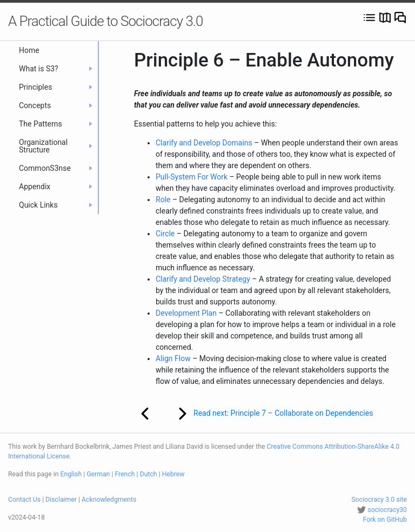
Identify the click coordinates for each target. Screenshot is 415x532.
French (125, 474)
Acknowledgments (109, 500)
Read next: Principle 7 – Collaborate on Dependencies (268, 414)
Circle (165, 234)
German (98, 474)
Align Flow (173, 358)
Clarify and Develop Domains (204, 143)
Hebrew (173, 474)
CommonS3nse (56, 168)
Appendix (56, 187)
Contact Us (24, 500)
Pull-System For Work (192, 177)
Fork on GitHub (385, 520)
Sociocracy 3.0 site (379, 500)
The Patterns (56, 124)
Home (29, 50)
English (71, 474)
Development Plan (186, 313)
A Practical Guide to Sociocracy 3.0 (105, 21)
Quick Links (56, 205)
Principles (56, 87)
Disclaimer (61, 500)
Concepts (56, 105)
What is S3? (56, 69)
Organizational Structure (56, 146)
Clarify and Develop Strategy (203, 279)
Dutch (149, 474)
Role (163, 199)
